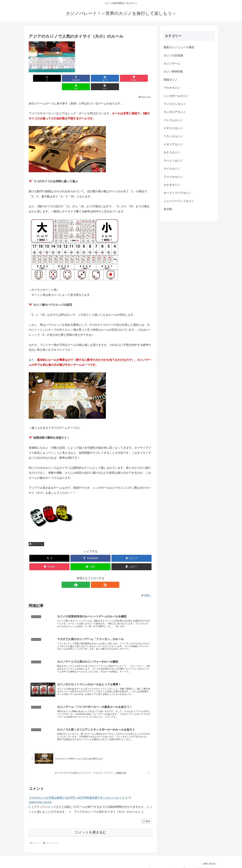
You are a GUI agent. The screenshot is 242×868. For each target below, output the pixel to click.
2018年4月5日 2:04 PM (40, 797)
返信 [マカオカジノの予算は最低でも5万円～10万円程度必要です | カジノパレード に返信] (147, 816)
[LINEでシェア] (122, 78)
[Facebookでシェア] (59, 78)
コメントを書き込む (91, 827)
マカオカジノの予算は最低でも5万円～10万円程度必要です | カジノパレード (77, 792)
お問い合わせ (209, 858)
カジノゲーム (36, 535)
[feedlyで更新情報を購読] (87, 576)
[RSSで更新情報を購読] (94, 576)
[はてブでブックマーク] (80, 78)
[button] (142, 78)
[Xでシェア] (39, 78)
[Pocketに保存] (101, 78)
